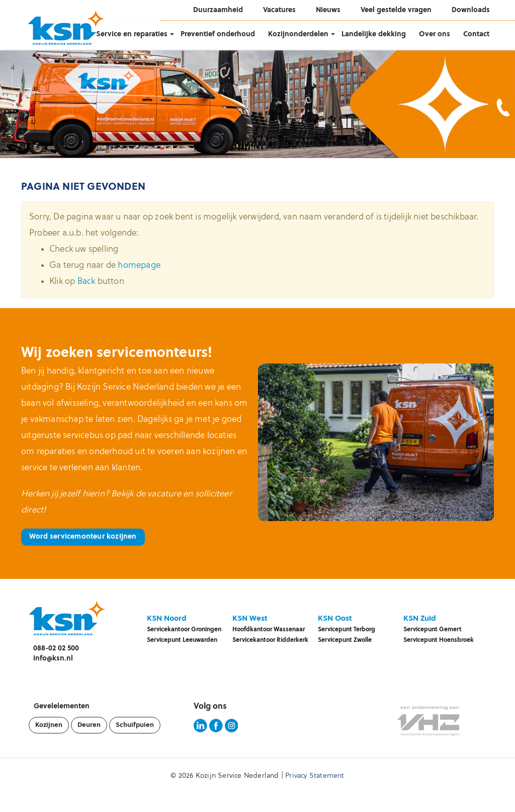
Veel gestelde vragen (396, 10)
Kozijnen (49, 725)
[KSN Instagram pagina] (232, 731)
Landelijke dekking (374, 34)
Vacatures (279, 10)
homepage (139, 266)
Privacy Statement (315, 776)
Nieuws (328, 10)
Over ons (435, 34)
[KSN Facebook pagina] (216, 731)
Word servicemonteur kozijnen (83, 537)
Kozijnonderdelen (298, 34)
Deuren (89, 725)
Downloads (471, 10)
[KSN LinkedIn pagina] (200, 731)
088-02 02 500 (56, 649)
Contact (476, 34)
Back (87, 282)
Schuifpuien (135, 725)
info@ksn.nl (53, 659)
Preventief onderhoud (218, 34)
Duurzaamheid (218, 10)
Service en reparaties (132, 34)
